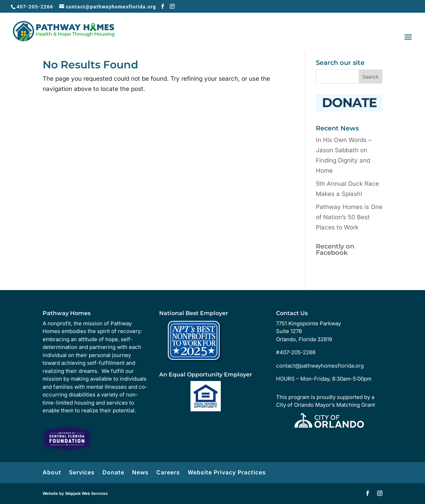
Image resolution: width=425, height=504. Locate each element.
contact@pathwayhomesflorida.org (320, 366)
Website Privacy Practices (227, 472)
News (140, 472)
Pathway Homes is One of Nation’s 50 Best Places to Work (349, 217)
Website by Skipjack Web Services (75, 493)
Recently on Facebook (335, 250)
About (52, 472)
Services (82, 472)
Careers (168, 472)
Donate (113, 472)
